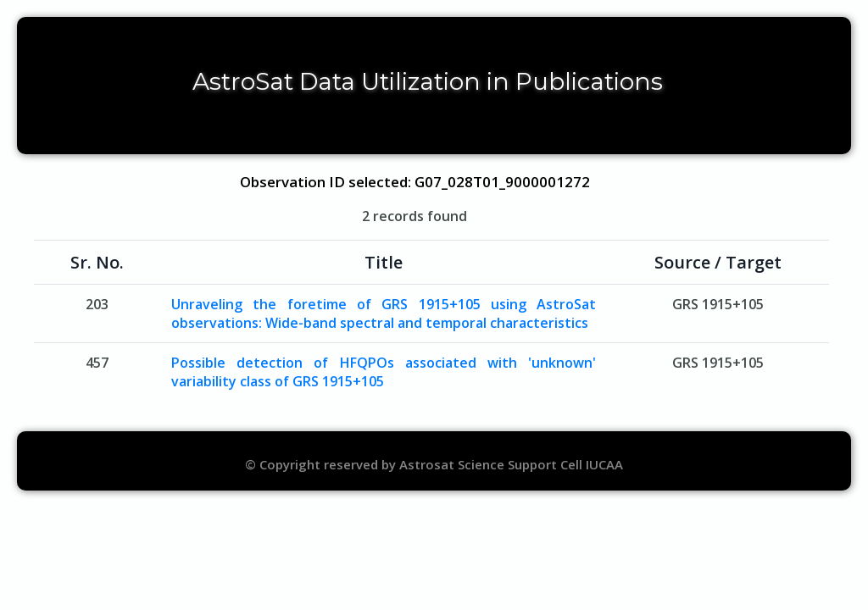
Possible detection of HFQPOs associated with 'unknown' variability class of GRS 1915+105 (384, 372)
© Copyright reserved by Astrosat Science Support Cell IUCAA (434, 464)
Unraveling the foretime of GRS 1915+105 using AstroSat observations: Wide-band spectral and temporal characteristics (384, 313)
